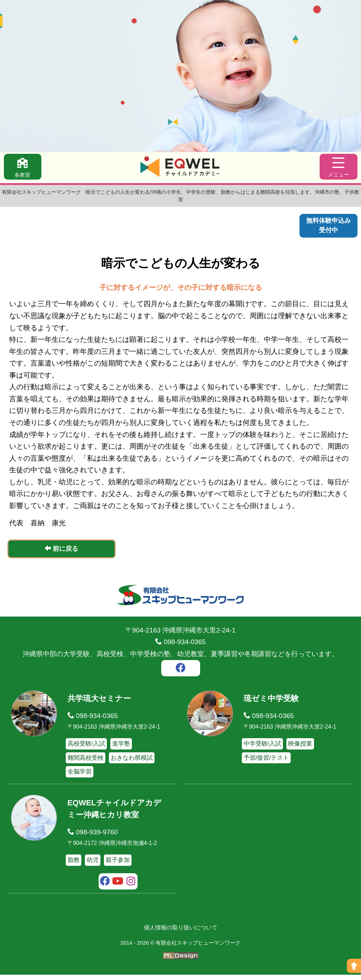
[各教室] (23, 167)
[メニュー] (338, 167)
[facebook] (181, 674)
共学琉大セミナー (101, 704)
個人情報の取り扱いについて (181, 932)
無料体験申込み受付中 (327, 226)
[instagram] (131, 887)
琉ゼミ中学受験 (272, 704)
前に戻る (61, 554)
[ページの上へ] (354, 966)
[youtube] (118, 887)
